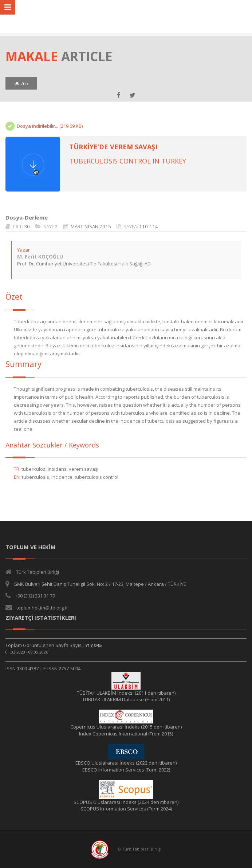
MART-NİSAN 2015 (91, 226)
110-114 (149, 226)
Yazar (23, 250)
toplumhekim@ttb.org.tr (42, 608)
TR (17, 469)
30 (27, 226)
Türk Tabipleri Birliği (38, 572)
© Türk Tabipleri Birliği (140, 849)
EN (17, 477)
